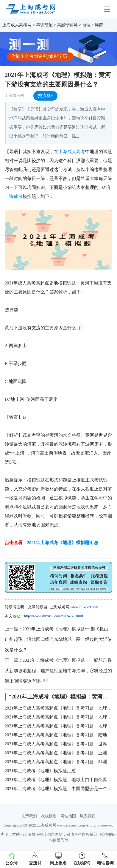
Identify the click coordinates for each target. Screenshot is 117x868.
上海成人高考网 (17, 25)
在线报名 (49, 816)
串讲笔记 (44, 25)
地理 (86, 25)
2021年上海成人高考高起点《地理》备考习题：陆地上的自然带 (59, 735)
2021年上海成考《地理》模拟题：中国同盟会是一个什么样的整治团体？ (59, 789)
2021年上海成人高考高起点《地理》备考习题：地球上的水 (59, 726)
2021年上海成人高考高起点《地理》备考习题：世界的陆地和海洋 (59, 744)
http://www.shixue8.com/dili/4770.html (54, 616)
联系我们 (88, 816)
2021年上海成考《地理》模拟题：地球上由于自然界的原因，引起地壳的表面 (59, 780)
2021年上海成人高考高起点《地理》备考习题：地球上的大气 (59, 717)
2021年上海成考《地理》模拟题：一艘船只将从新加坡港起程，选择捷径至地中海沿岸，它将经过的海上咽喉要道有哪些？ (58, 671)
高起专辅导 (67, 25)
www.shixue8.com (84, 607)
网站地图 (68, 816)
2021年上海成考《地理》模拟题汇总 (63, 543)
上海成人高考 (72, 152)
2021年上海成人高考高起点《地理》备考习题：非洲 (56, 762)
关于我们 (29, 816)
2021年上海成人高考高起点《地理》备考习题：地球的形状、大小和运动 (59, 708)
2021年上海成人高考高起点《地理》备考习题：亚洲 (56, 753)
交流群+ (46, 96)
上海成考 (14, 196)
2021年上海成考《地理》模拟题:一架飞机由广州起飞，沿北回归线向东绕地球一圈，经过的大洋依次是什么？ (58, 639)
